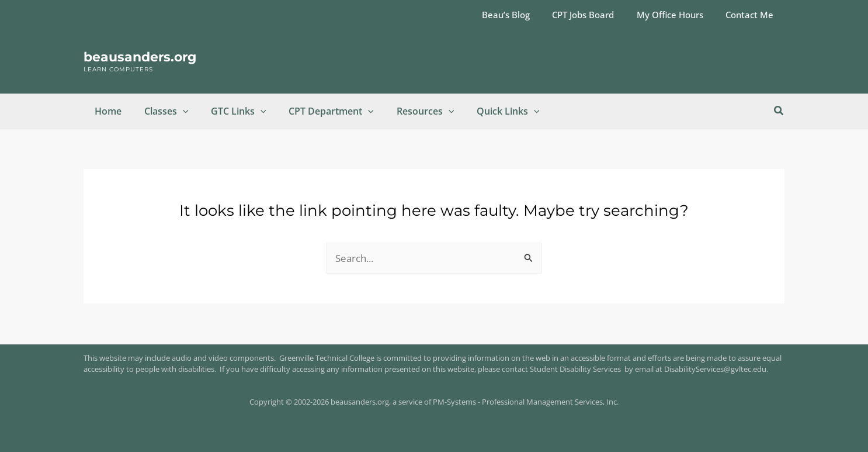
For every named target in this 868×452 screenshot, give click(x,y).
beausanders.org (140, 57)
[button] (177, 111)
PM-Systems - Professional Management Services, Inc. (526, 402)
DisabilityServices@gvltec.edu (715, 369)
